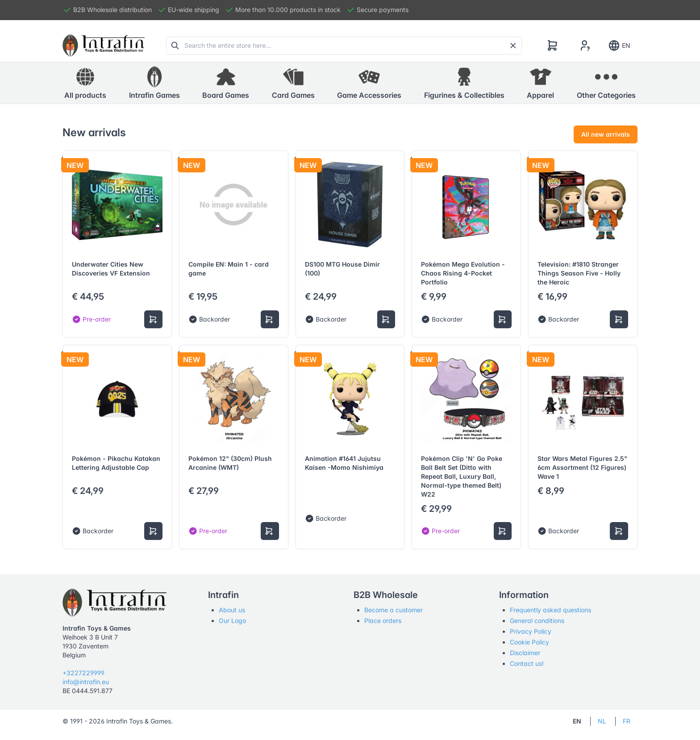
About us (232, 610)
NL (602, 721)
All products (85, 83)
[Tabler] (104, 46)
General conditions (537, 621)
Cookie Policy (529, 642)
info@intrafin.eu (86, 682)
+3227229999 (83, 673)
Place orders (383, 621)
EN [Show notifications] (619, 46)
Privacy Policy (531, 631)
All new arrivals (606, 134)
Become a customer (394, 610)
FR (627, 721)
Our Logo (232, 621)
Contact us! (527, 663)
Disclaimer (525, 653)
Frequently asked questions (550, 610)
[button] (154, 83)
